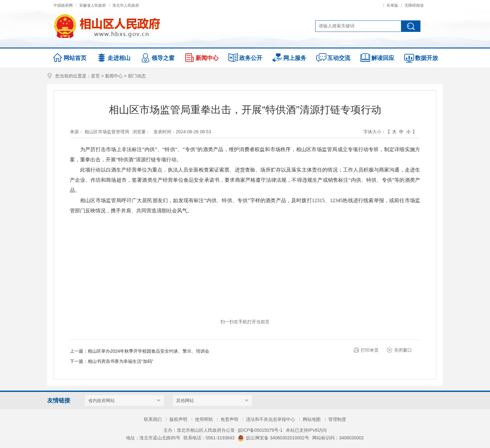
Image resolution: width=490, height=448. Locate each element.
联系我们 (153, 419)
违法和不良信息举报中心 (271, 419)
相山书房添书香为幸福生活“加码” (120, 361)
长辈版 (392, 5)
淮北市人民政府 (126, 5)
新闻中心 (114, 76)
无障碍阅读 (414, 5)
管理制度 (337, 419)
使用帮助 (204, 419)
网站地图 (312, 419)
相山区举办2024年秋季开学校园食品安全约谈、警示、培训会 (148, 351)
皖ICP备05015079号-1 (260, 430)
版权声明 (178, 419)
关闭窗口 (403, 350)
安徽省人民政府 (93, 5)
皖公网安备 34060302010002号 (273, 438)
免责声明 (229, 419)
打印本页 (370, 350)
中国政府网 (63, 5)
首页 (95, 76)
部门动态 (137, 76)
